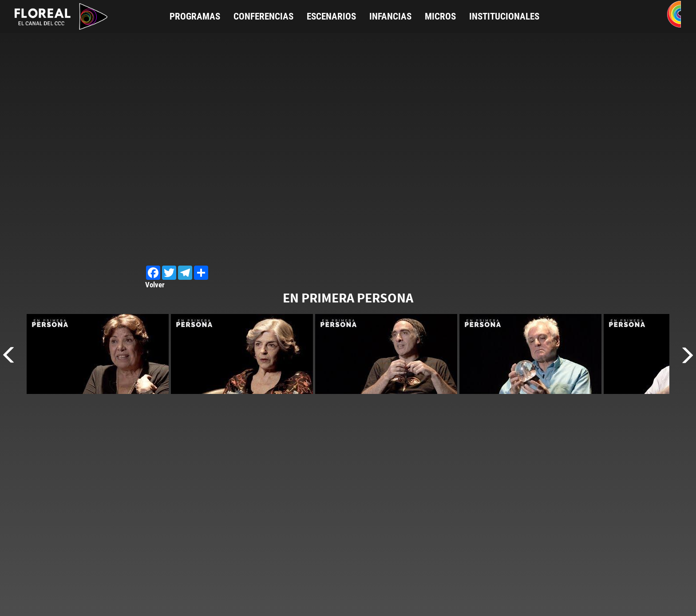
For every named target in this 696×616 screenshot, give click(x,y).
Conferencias (263, 16)
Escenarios (331, 16)
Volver (155, 285)
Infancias (390, 16)
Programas (195, 16)
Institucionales (504, 16)
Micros (440, 16)
